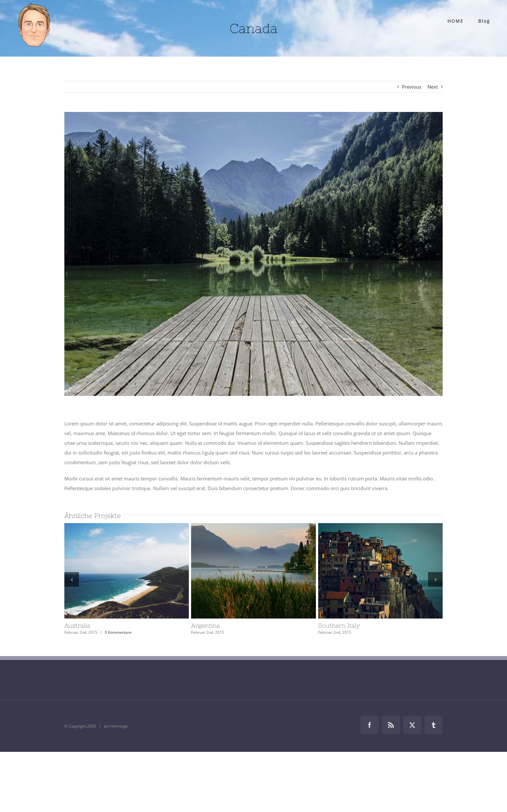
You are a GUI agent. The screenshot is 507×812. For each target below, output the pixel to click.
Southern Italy (339, 625)
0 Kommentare (118, 632)
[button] (72, 579)
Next (433, 87)
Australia (77, 625)
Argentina (205, 625)
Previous (412, 87)
